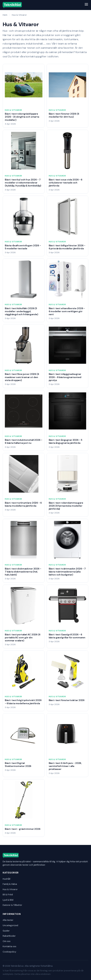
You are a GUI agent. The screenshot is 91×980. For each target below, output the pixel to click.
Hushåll (6, 879)
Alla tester (8, 920)
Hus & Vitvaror (10, 889)
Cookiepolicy (9, 952)
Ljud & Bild (8, 900)
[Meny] (86, 5)
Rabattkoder (9, 936)
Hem (5, 15)
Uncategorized (10, 925)
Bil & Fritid (8, 895)
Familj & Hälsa (10, 884)
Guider (6, 931)
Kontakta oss (9, 946)
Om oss (7, 941)
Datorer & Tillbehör (12, 905)
